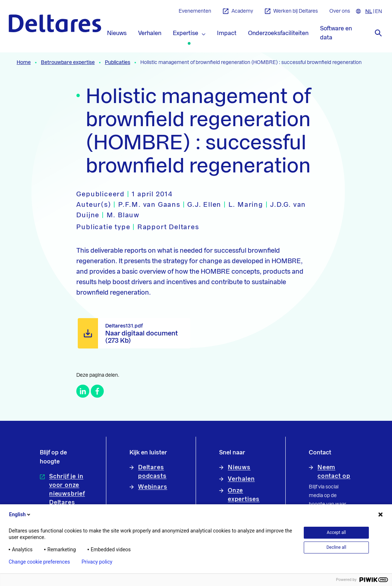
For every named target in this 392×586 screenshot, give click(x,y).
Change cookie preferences (39, 562)
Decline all (336, 547)
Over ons (340, 11)
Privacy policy (97, 562)
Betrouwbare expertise (68, 63)
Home (24, 63)
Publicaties (118, 63)
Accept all (336, 532)
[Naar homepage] (55, 23)
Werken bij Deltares (291, 11)
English (20, 514)
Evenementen (195, 11)
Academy (238, 11)
